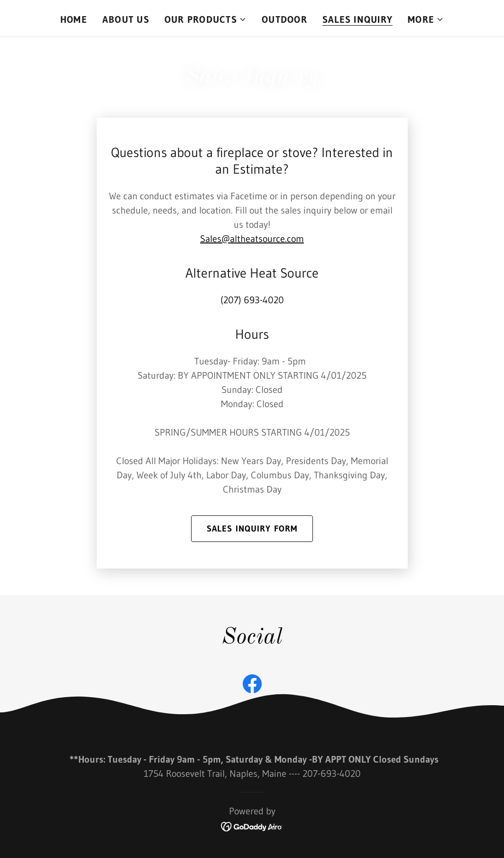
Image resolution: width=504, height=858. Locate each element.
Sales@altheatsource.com (252, 239)
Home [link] (74, 19)
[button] (206, 19)
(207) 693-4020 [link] (252, 300)
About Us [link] (126, 19)
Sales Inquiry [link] (357, 19)
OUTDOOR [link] (284, 19)
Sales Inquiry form (252, 529)
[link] (252, 686)
